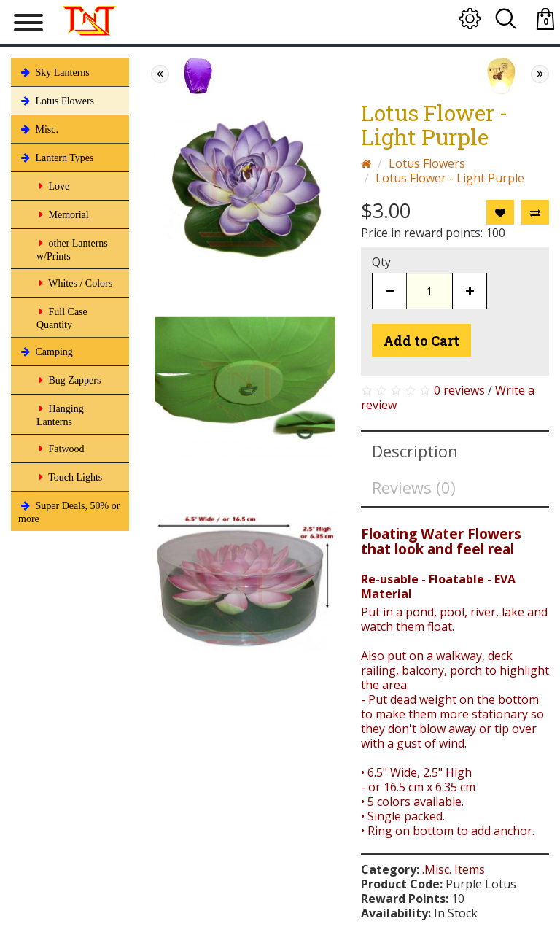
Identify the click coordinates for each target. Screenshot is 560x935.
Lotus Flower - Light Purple (450, 178)
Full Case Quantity (62, 317)
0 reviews (459, 390)
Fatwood (61, 449)
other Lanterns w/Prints (72, 248)
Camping (46, 352)
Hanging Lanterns (60, 414)
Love (53, 186)
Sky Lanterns (54, 72)
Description (415, 451)
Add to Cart (421, 341)
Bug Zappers (69, 380)
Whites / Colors (74, 283)
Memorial (63, 214)
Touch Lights (69, 477)
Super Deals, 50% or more (69, 511)
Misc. (38, 129)
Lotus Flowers (56, 101)
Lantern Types (56, 158)
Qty (381, 262)
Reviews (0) (414, 487)
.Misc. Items (454, 869)
